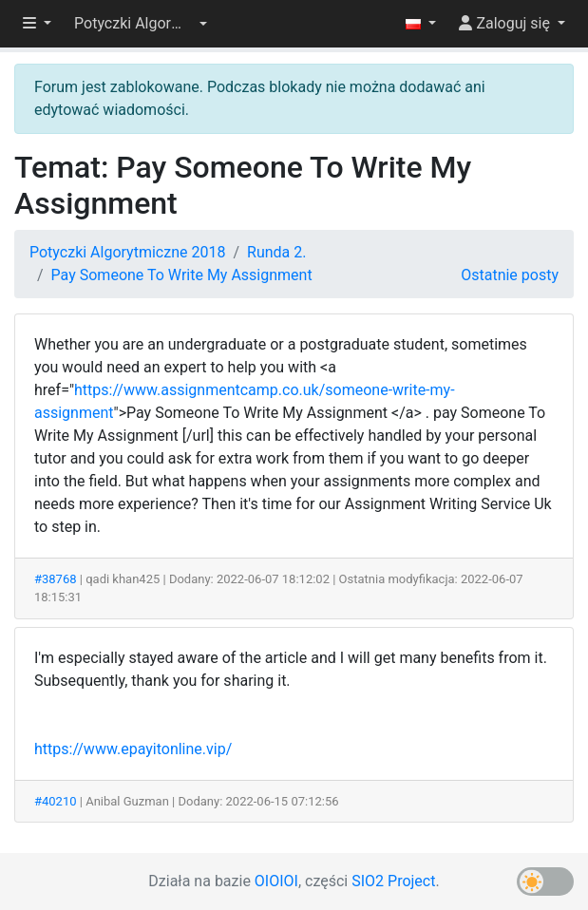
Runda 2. (276, 252)
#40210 (56, 801)
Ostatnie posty (510, 275)
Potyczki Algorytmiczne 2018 (127, 252)
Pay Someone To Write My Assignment (182, 275)
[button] (141, 24)
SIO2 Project (393, 881)
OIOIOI (276, 881)
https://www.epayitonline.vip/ (133, 749)
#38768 (56, 579)
